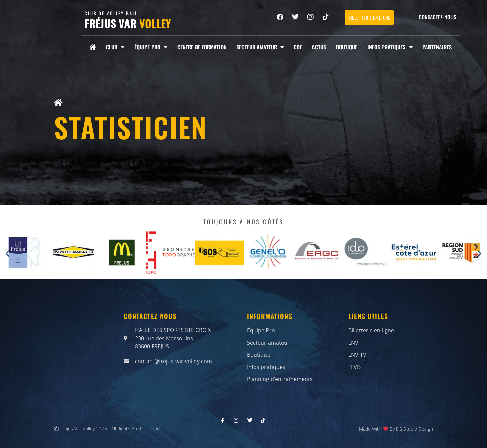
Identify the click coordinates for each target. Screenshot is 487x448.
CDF (298, 47)
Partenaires (437, 47)
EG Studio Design (414, 427)
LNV (353, 342)
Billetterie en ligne (371, 332)
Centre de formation (202, 47)
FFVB (354, 362)
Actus (319, 47)
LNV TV (357, 352)
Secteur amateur (260, 47)
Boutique (347, 47)
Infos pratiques (390, 47)
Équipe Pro (151, 47)
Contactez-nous (437, 17)
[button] (8, 254)
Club (115, 47)
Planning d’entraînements (280, 372)
